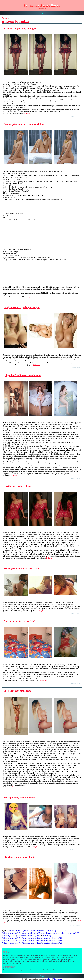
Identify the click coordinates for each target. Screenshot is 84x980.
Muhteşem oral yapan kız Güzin (22, 568)
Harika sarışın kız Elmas (17, 486)
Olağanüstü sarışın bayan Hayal (22, 307)
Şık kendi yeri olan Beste (17, 691)
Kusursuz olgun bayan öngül (20, 29)
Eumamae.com (32, 955)
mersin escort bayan (10, 955)
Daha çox (26, 114)
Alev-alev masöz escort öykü (19, 621)
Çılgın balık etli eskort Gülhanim (22, 375)
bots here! (48, 979)
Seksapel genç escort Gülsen (19, 797)
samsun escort (22, 955)
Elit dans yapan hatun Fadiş (19, 857)
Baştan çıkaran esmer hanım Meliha (24, 124)
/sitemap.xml (58, 979)
